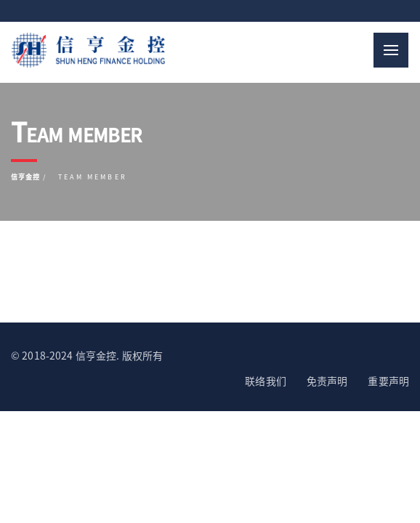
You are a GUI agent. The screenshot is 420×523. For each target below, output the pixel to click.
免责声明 (327, 381)
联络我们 (266, 381)
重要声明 (388, 381)
